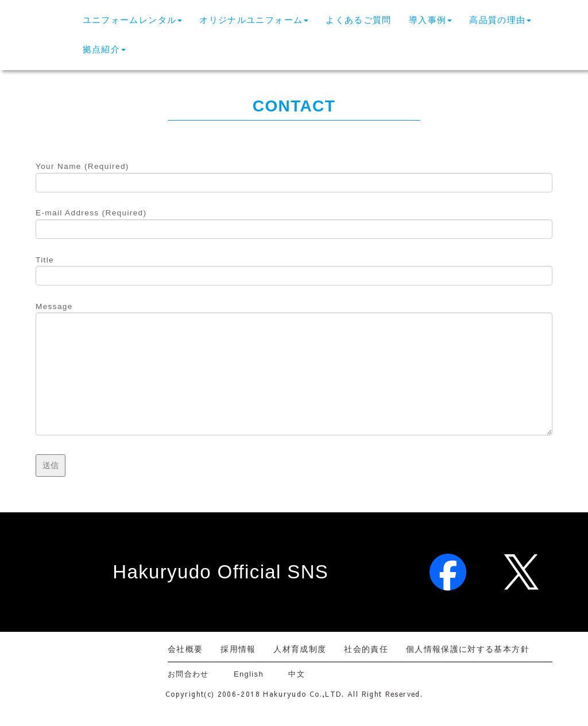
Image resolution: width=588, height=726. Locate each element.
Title (294, 268)
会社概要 (185, 649)
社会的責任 (366, 649)
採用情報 (238, 649)
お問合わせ (192, 674)
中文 (297, 674)
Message (294, 370)
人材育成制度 (300, 649)
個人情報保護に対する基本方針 (468, 649)
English (249, 674)
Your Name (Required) (294, 175)
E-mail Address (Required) (294, 221)
